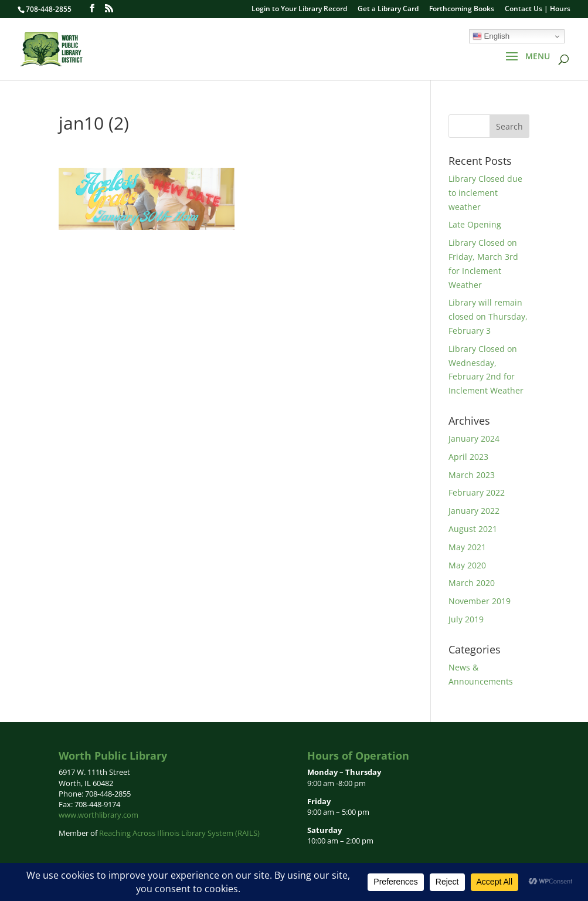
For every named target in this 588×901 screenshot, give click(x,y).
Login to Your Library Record (299, 9)
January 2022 (474, 511)
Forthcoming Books (462, 9)
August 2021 (473, 529)
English (491, 36)
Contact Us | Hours (538, 9)
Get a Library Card (388, 9)
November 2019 (480, 601)
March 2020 (472, 583)
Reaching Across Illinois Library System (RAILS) (179, 833)
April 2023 (468, 457)
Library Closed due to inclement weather (485, 193)
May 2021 (467, 547)
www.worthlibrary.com (98, 815)
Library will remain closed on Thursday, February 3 (488, 316)
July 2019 (466, 619)
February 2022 (477, 492)
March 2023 (472, 475)
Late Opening (475, 224)
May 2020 (467, 565)
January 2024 (474, 438)
